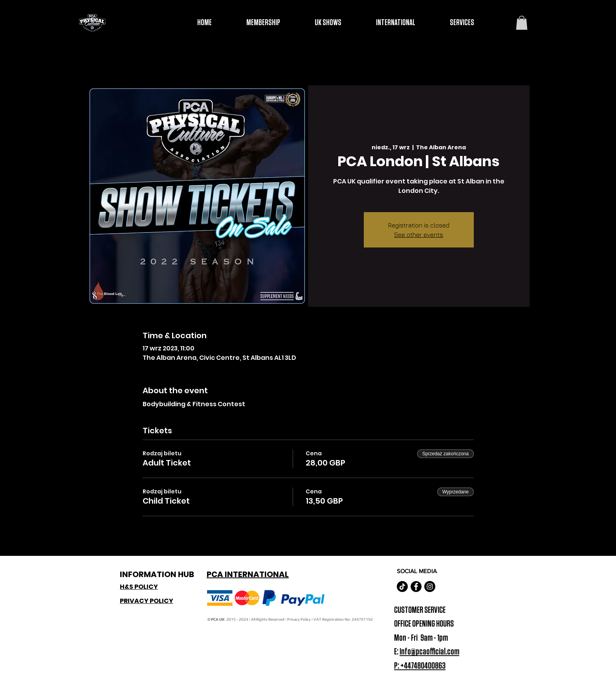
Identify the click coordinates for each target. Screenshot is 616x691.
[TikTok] (402, 587)
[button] (522, 23)
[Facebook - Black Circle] (416, 587)
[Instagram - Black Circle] (430, 587)
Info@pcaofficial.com (429, 652)
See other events (419, 235)
